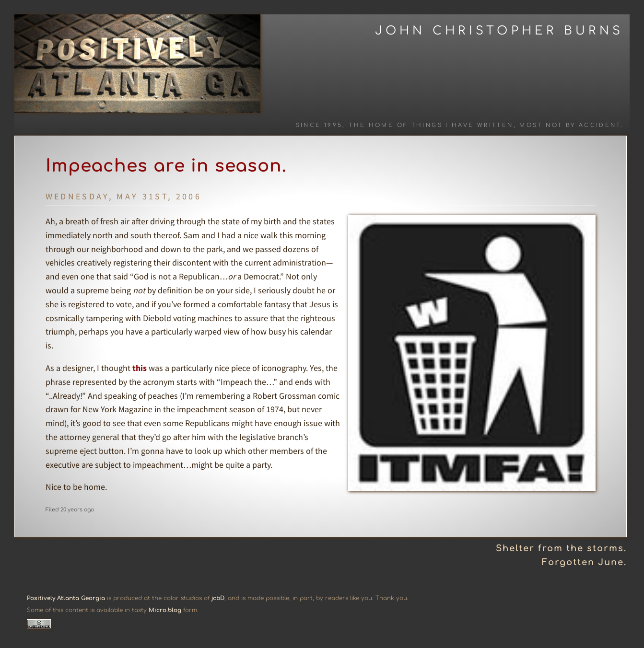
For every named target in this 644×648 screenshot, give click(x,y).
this (140, 368)
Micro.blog (165, 610)
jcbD (218, 598)
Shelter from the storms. (561, 548)
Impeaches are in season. (166, 166)
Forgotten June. (584, 562)
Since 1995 (319, 125)
